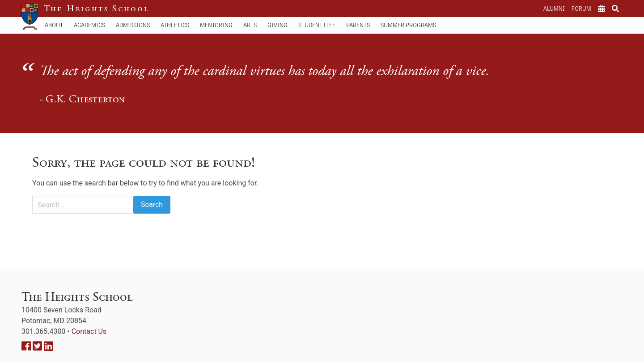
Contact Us (89, 331)
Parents (358, 25)
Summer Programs (408, 25)
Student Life (317, 25)
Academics (89, 25)
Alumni (554, 8)
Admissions (133, 25)
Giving (278, 25)
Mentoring (216, 25)
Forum (581, 8)
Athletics (175, 25)
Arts (250, 25)
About (54, 25)
